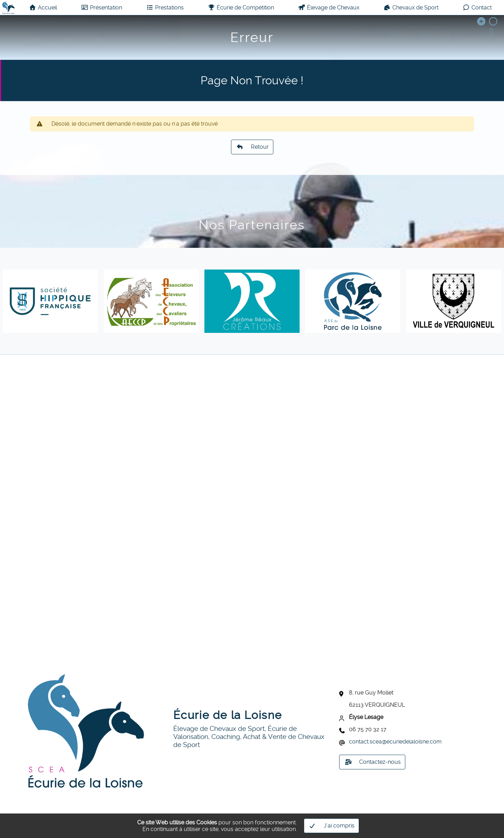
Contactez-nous (373, 762)
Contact (477, 8)
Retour (252, 155)
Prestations (165, 8)
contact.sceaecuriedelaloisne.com (395, 742)
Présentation (102, 8)
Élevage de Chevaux (329, 8)
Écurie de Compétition (241, 8)
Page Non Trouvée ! (252, 91)
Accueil (43, 8)
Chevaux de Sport (411, 8)
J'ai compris (332, 826)
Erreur (252, 37)
